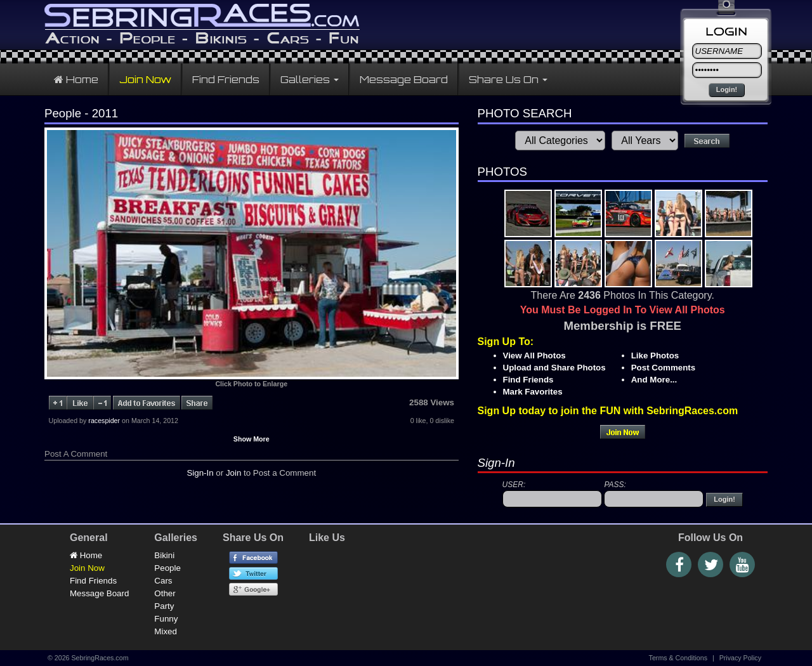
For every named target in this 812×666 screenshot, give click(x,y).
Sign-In (200, 473)
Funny (166, 619)
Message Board (404, 79)
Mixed (166, 631)
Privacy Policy (740, 658)
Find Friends (226, 79)
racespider (104, 421)
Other (165, 593)
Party (164, 606)
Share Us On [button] (508, 79)
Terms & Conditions (678, 658)
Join (233, 473)
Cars (163, 581)
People (167, 568)
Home (76, 79)
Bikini (164, 555)
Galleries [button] (310, 79)
